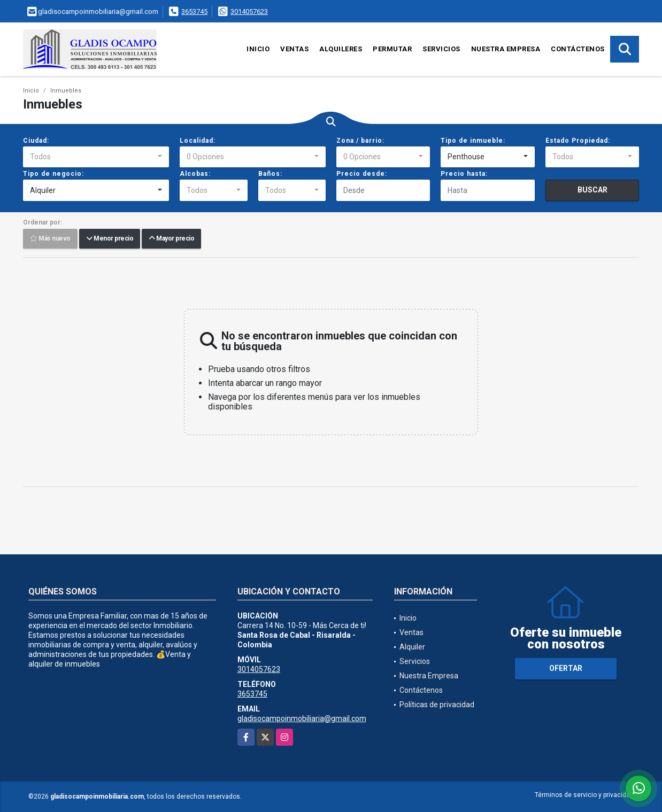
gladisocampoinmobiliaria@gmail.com (302, 718)
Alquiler (412, 647)
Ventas (294, 49)
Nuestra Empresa (506, 49)
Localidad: (198, 141)
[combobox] (96, 157)
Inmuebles (66, 91)
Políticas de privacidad (437, 705)
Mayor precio (171, 239)
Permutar (392, 49)
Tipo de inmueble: (473, 141)
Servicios (441, 49)
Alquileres (341, 49)
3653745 (194, 11)
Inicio (258, 49)
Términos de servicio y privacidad (584, 795)
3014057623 (249, 11)
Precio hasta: (464, 174)
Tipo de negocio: (53, 174)
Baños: (270, 174)
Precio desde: (362, 174)
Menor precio (110, 239)
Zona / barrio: (360, 141)
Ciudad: (36, 141)
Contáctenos (578, 49)
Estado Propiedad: (578, 141)
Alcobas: (195, 174)
